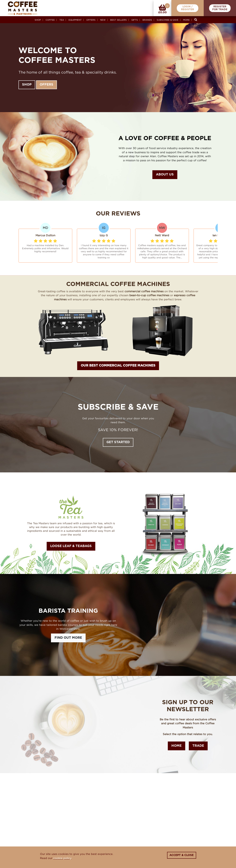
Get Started (118, 442)
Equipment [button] (75, 20)
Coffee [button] (50, 20)
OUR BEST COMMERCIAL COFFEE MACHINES (118, 366)
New (103, 20)
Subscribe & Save (168, 20)
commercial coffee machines (144, 291)
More (186, 20)
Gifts (135, 20)
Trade (198, 746)
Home (177, 746)
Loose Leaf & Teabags (71, 546)
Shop (38, 20)
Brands (147, 20)
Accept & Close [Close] (182, 855)
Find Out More (68, 638)
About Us (165, 175)
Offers (91, 20)
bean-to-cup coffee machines (149, 295)
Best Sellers (118, 20)
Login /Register (188, 8)
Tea (62, 20)
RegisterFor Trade (220, 8)
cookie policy (62, 858)
